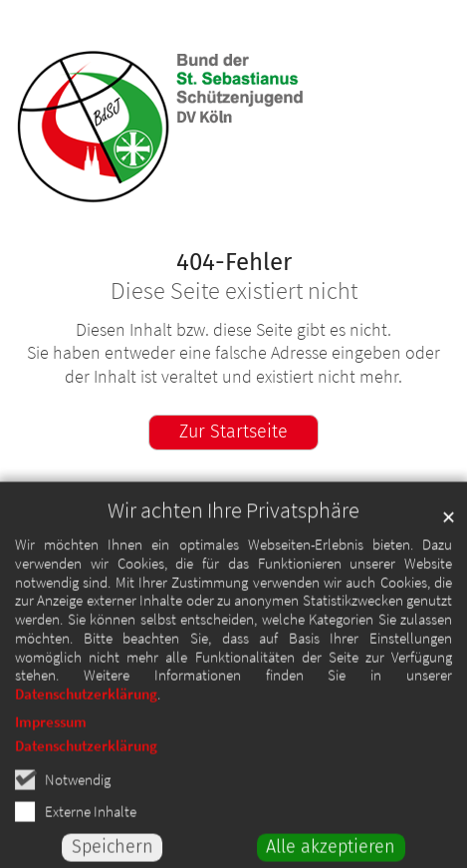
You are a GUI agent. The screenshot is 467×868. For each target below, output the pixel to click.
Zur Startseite (233, 432)
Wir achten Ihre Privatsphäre (233, 524)
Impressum (51, 735)
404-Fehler (234, 262)
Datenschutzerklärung (86, 707)
